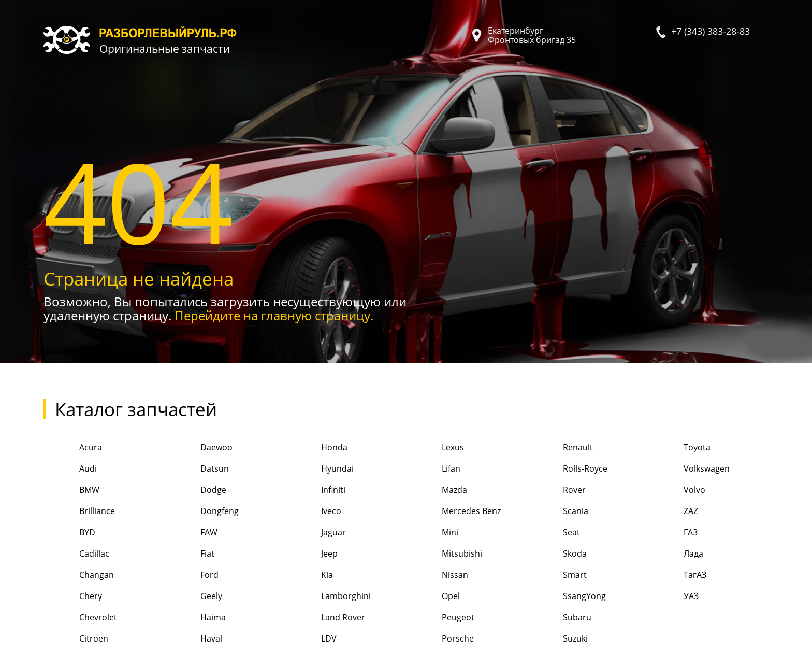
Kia (309, 575)
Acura (73, 448)
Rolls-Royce (567, 469)
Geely (193, 597)
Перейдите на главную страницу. (274, 315)
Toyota (679, 448)
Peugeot (440, 618)
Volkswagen (689, 469)
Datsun (196, 469)
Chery (73, 597)
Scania (557, 512)
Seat (553, 533)
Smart (556, 575)
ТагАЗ (677, 575)
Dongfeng (201, 512)
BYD (69, 533)
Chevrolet (80, 618)
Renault (560, 448)
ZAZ (673, 512)
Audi (70, 469)
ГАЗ (673, 533)
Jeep (311, 554)
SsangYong (566, 597)
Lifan (433, 469)
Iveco (313, 512)
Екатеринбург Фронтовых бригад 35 (532, 35)
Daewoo (198, 448)
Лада (676, 554)
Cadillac (76, 554)
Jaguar (316, 533)
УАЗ (673, 597)
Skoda (556, 554)
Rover (556, 491)
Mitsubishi (444, 554)
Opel (433, 597)
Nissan (437, 575)
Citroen (76, 639)
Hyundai (320, 469)
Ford (191, 575)
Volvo (677, 491)
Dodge (195, 491)
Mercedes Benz (453, 512)
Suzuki (557, 639)
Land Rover (325, 618)
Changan (79, 575)
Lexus (435, 448)
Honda (316, 448)
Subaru (559, 618)
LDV (311, 639)
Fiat (189, 554)
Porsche (440, 639)
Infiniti (315, 491)
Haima (195, 618)
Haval (193, 639)
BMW (71, 491)
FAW (191, 533)
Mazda (437, 491)
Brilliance (79, 512)
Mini (432, 533)
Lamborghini (328, 597)
